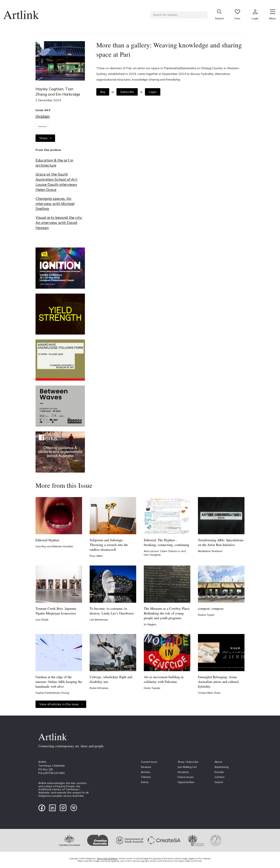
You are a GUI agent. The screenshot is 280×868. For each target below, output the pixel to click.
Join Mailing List (187, 767)
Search (219, 782)
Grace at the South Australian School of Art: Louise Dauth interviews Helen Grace (57, 182)
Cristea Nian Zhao (209, 693)
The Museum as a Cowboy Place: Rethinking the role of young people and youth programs (167, 614)
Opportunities (186, 782)
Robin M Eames (99, 688)
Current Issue (149, 762)
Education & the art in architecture (54, 163)
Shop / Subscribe (188, 762)
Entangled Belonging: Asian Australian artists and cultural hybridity (218, 682)
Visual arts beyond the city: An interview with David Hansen (59, 223)
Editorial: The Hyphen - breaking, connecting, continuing (166, 543)
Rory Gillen (96, 556)
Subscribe (127, 92)
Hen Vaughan (152, 555)
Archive (146, 772)
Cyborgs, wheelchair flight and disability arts (111, 680)
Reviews (146, 767)
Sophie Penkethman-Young (52, 693)
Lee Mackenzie (99, 620)
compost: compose (211, 609)
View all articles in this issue (61, 704)
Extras (145, 782)
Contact (219, 777)
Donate (219, 772)
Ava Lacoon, (152, 551)
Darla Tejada (152, 688)
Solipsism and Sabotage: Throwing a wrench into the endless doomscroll (109, 545)
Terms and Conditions (107, 859)
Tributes (146, 777)
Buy (103, 92)
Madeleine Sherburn (210, 551)
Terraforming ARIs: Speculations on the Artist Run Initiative (221, 543)
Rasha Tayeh (206, 615)
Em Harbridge (68, 94)
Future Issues (186, 777)
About (218, 762)
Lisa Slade (42, 620)
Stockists (183, 772)
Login (153, 92)
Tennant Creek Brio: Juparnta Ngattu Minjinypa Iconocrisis (56, 611)
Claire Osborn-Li (170, 551)
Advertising (221, 767)
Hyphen (43, 116)
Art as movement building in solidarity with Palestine (164, 680)
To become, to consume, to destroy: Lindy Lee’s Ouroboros (112, 611)
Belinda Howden (63, 546)
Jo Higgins (150, 624)
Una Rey (41, 546)
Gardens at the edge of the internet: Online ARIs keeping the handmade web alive (59, 682)
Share (45, 138)
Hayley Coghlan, (50, 89)
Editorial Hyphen (47, 540)
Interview (42, 126)
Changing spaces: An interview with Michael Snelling (55, 204)
